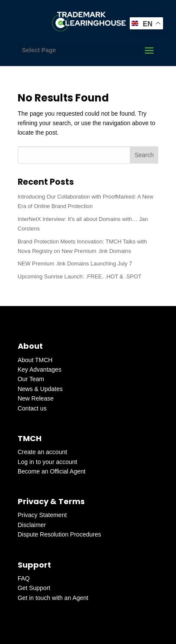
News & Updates (40, 389)
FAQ (24, 578)
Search (144, 155)
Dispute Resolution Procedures (59, 534)
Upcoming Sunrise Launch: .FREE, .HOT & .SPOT (80, 276)
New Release (36, 398)
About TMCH (35, 360)
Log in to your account (48, 462)
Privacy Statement (42, 515)
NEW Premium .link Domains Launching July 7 (75, 264)
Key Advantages (40, 369)
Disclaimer (32, 525)
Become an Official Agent (52, 471)
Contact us (32, 408)
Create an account (42, 452)
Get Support (34, 588)
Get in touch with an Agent (53, 598)
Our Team (31, 379)
